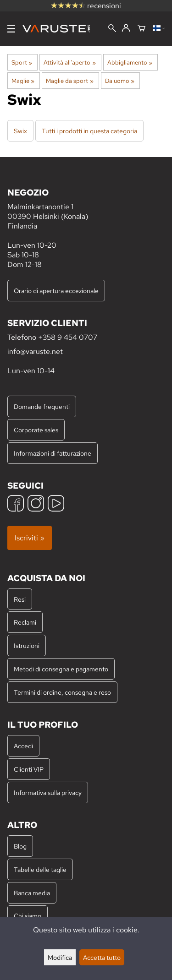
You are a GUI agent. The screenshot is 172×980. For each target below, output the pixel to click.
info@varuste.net (35, 351)
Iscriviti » (30, 538)
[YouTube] (56, 504)
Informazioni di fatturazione (53, 453)
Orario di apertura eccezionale (56, 291)
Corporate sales (36, 430)
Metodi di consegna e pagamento (61, 669)
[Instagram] (36, 504)
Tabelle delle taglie (40, 869)
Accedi (23, 746)
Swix (20, 131)
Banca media (32, 893)
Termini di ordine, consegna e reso (62, 692)
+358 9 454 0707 (68, 337)
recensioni (86, 6)
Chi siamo (28, 916)
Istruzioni (27, 645)
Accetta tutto (102, 957)
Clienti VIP (29, 769)
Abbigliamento (130, 62)
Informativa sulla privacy (48, 792)
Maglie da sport (69, 81)
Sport (22, 62)
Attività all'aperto (69, 62)
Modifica (60, 957)
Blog (20, 846)
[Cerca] (112, 29)
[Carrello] (141, 29)
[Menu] (11, 29)
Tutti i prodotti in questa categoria (89, 131)
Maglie (23, 81)
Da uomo (120, 81)
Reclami (25, 622)
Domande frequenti (42, 406)
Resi (20, 599)
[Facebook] (16, 504)
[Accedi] (126, 28)
